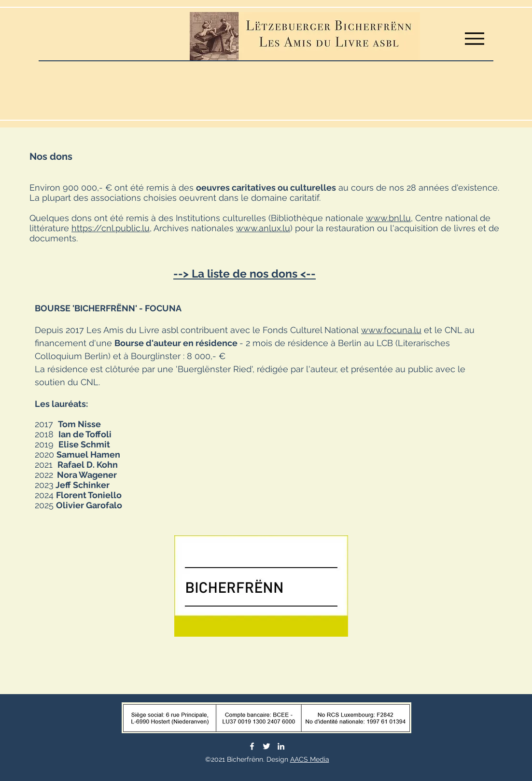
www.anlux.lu (263, 228)
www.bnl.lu (388, 218)
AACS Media (310, 759)
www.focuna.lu (391, 330)
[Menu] (474, 38)
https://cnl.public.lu (111, 228)
